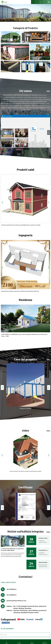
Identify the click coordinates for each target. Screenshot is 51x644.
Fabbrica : (10, 499)
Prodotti (3, 628)
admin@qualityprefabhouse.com (17, 490)
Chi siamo (4, 594)
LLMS (39, 628)
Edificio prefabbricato (32, 599)
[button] (24, 20)
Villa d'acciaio (5, 599)
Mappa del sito (33, 628)
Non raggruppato (31, 594)
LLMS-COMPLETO (46, 628)
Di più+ (48, 91)
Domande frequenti (24, 628)
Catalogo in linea (25, 630)
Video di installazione (7, 604)
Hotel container (6, 601)
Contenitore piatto (31, 597)
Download (13, 628)
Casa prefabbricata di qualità (34, 601)
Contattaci (5, 597)
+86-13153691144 (12, 478)
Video (17, 628)
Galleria (8, 628)
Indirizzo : (10, 495)
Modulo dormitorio (31, 604)
